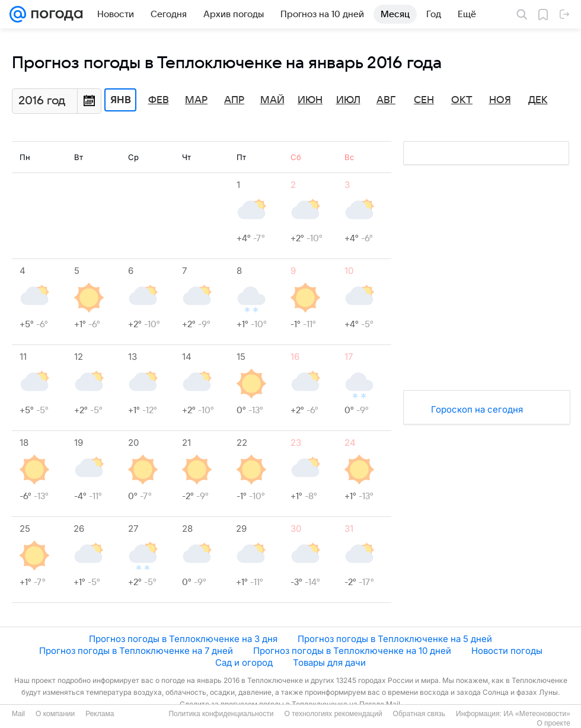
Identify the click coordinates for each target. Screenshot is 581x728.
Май (272, 100)
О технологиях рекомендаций (333, 714)
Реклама (100, 714)
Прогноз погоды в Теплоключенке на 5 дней (395, 639)
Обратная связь (419, 714)
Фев (159, 100)
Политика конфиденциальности (221, 714)
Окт (462, 100)
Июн (310, 100)
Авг (386, 100)
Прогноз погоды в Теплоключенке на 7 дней (136, 651)
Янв (121, 100)
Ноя (500, 100)
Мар (196, 100)
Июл (348, 100)
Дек (538, 100)
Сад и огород (244, 662)
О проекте (553, 723)
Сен (424, 100)
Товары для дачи (329, 662)
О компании (55, 714)
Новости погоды (507, 651)
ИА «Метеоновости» (537, 714)
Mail (18, 714)
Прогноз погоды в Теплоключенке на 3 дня (183, 639)
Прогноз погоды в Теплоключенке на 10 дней (352, 651)
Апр (234, 100)
